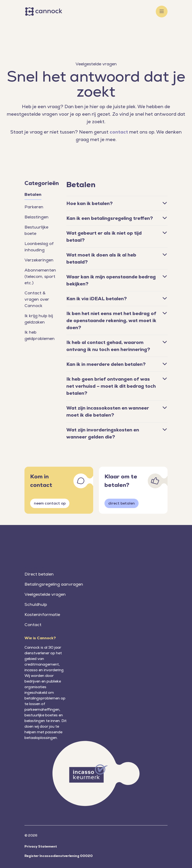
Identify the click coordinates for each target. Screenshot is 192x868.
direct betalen (122, 503)
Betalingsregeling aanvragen (54, 584)
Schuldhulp (36, 604)
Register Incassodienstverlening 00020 (59, 856)
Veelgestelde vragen (45, 594)
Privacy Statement (41, 846)
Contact (33, 625)
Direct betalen (39, 574)
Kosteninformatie (42, 614)
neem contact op (50, 503)
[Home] (44, 12)
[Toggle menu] (162, 12)
